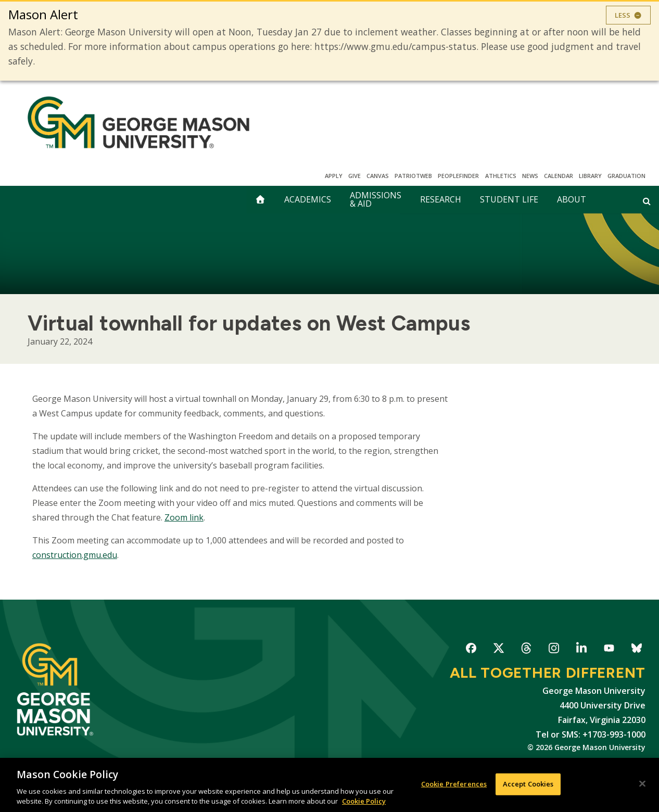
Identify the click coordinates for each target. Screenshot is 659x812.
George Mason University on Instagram (554, 650)
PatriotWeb (413, 176)
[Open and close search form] (647, 201)
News (530, 176)
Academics (308, 199)
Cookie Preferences (454, 784)
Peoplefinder (458, 176)
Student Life (509, 199)
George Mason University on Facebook (471, 650)
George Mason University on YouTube (609, 650)
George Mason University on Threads (526, 650)
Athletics (501, 176)
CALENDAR (559, 176)
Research (441, 199)
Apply (334, 176)
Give (354, 176)
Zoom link (184, 517)
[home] (260, 200)
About (572, 199)
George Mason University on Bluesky (636, 650)
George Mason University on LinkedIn (581, 650)
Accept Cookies (528, 784)
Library (590, 176)
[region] (329, 785)
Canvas (378, 176)
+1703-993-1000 (614, 734)
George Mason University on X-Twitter (498, 650)
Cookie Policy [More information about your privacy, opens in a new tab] (364, 801)
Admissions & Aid (376, 199)
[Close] (642, 784)
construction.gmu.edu (75, 555)
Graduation (626, 176)
